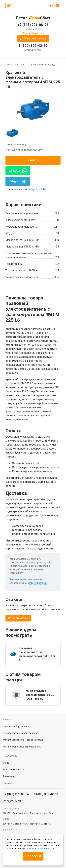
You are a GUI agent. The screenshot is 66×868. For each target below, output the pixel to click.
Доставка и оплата (13, 770)
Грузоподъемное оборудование (45, 64)
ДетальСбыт (33, 18)
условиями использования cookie (40, 848)
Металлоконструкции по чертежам (22, 747)
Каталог (21, 64)
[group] (33, 110)
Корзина (53, 5)
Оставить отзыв (18, 618)
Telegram (18, 181)
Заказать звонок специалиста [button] (26, 579)
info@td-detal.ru (33, 50)
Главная (10, 64)
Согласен (33, 856)
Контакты (8, 783)
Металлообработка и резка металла (23, 740)
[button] (33, 39)
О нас (6, 763)
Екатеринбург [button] (33, 29)
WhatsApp (18, 171)
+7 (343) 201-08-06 (33, 25)
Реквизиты (9, 776)
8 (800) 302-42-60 (33, 46)
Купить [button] (33, 160)
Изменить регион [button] (33, 33)
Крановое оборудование (17, 726)
